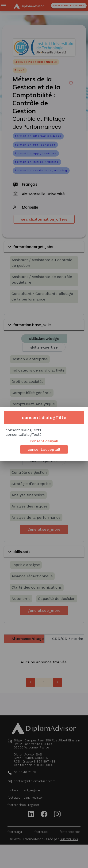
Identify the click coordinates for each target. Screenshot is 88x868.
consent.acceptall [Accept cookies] (44, 449)
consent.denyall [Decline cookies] (44, 441)
